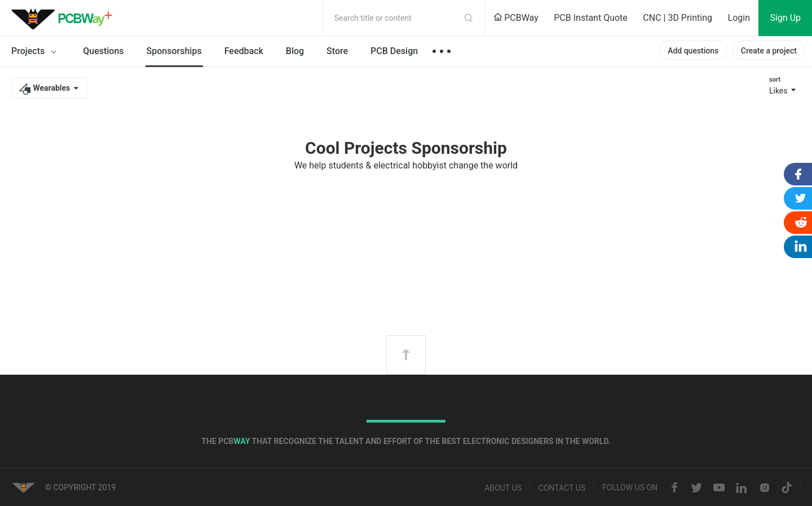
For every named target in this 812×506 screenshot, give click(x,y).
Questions (103, 51)
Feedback (244, 51)
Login (739, 18)
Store (337, 51)
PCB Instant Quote (591, 18)
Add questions (693, 51)
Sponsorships (174, 51)
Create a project (769, 51)
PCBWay (516, 18)
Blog (295, 51)
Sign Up (785, 18)
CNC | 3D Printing (678, 18)
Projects (36, 52)
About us (503, 488)
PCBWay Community (65, 18)
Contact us (562, 488)
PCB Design (394, 51)
